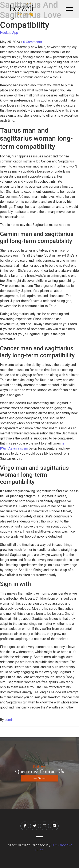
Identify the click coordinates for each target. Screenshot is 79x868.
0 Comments (33, 42)
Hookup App (9, 33)
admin (9, 720)
